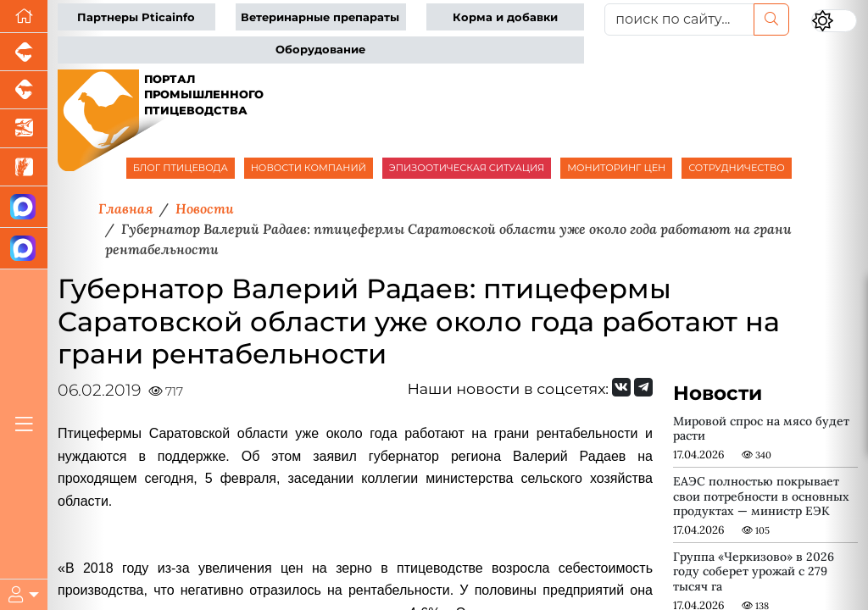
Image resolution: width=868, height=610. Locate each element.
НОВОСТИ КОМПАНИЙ (309, 168)
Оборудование (320, 50)
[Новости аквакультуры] (24, 128)
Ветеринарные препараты (320, 17)
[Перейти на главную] (24, 17)
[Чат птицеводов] (24, 249)
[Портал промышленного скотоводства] (24, 90)
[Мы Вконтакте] (621, 387)
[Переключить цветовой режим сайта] (834, 21)
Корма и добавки (505, 17)
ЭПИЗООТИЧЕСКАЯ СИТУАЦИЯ (467, 168)
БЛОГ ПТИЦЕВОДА (181, 168)
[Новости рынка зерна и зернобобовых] (24, 167)
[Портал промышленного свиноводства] (24, 52)
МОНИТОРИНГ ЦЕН (616, 168)
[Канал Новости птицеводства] (24, 207)
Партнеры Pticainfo (136, 17)
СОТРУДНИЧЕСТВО (737, 168)
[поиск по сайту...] (679, 19)
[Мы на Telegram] (643, 387)
